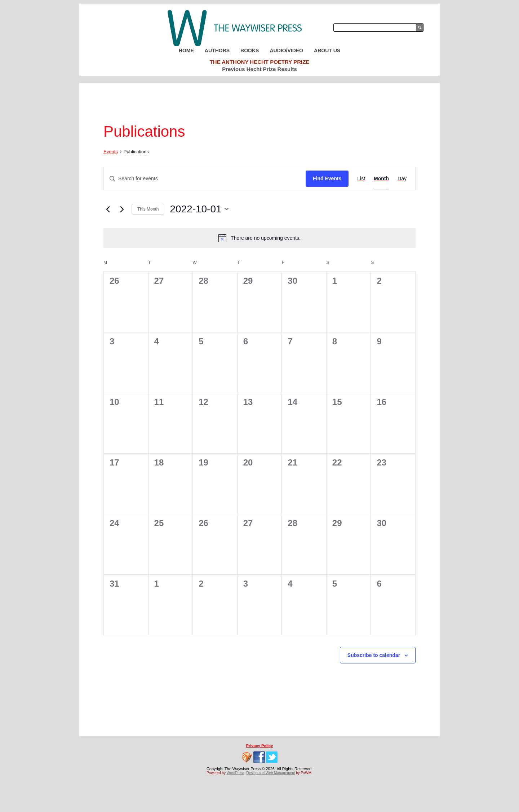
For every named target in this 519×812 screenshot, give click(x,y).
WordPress (236, 773)
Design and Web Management (271, 773)
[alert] (259, 238)
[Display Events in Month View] (381, 179)
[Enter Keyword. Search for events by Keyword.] (205, 179)
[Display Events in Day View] (402, 179)
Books (250, 50)
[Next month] (122, 209)
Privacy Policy (260, 746)
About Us (327, 50)
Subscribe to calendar (374, 655)
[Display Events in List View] (361, 179)
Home (186, 50)
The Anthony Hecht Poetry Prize (260, 62)
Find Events (327, 178)
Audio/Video (286, 50)
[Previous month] (108, 209)
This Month (148, 209)
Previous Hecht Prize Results (259, 69)
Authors (217, 50)
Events (111, 152)
